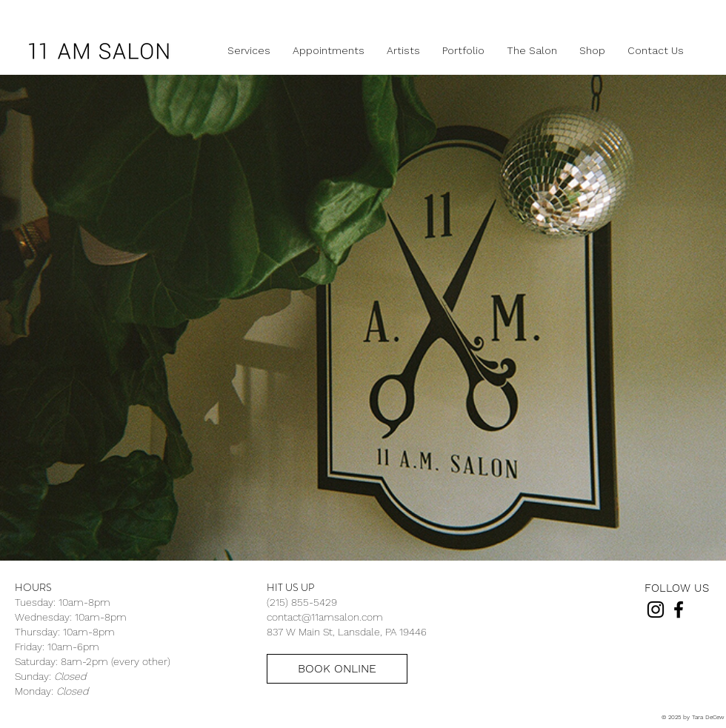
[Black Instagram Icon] (656, 610)
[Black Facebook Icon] (679, 610)
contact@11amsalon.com (325, 617)
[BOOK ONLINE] (337, 669)
